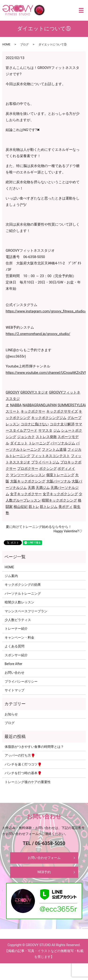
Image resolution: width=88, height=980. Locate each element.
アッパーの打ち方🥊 (20, 755)
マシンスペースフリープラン (26, 611)
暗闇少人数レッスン (19, 602)
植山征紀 (21, 507)
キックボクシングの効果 (23, 585)
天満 (31, 488)
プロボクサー (28, 469)
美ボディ (65, 507)
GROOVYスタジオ (34, 392)
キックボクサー (33, 411)
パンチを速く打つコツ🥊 (23, 764)
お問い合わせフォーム (44, 858)
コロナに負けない (35, 424)
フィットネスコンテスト (51, 456)
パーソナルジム (63, 443)
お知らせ (11, 714)
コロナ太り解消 (62, 424)
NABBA (16, 405)
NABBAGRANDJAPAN (40, 405)
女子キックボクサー (26, 494)
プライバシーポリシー (21, 681)
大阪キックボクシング (28, 481)
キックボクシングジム (49, 418)
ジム (57, 430)
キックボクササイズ (62, 411)
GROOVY (13, 392)
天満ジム (43, 488)
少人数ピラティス (18, 620)
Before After (13, 664)
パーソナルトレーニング (23, 594)
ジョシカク (26, 437)
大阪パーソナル (59, 481)
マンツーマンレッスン (28, 475)
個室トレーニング (60, 475)
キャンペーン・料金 (19, 637)
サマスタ (45, 430)
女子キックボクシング (60, 494)
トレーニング (39, 443)
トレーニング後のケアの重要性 (28, 782)
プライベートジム (45, 462)
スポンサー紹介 (16, 655)
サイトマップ (15, 690)
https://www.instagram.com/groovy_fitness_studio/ (46, 311)
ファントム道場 (54, 450)
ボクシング (48, 469)
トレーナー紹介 (16, 629)
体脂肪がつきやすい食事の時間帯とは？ (34, 747)
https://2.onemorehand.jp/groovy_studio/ (38, 334)
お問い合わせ (15, 673)
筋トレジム (49, 507)
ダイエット (19, 443)
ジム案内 (11, 576)
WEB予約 (44, 872)
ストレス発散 (46, 437)
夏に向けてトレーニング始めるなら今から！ (39, 527)
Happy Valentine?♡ (68, 531)
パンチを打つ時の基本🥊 (23, 773)
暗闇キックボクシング (59, 500)
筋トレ (34, 507)
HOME (6, 44)
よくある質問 (15, 646)
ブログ (24, 44)
